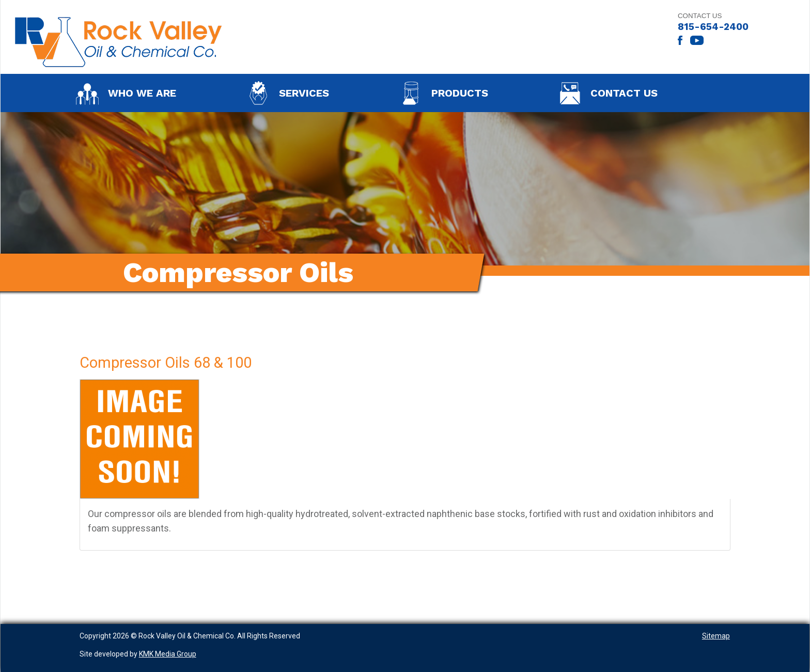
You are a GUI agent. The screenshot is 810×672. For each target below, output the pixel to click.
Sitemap (716, 636)
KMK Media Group (168, 654)
